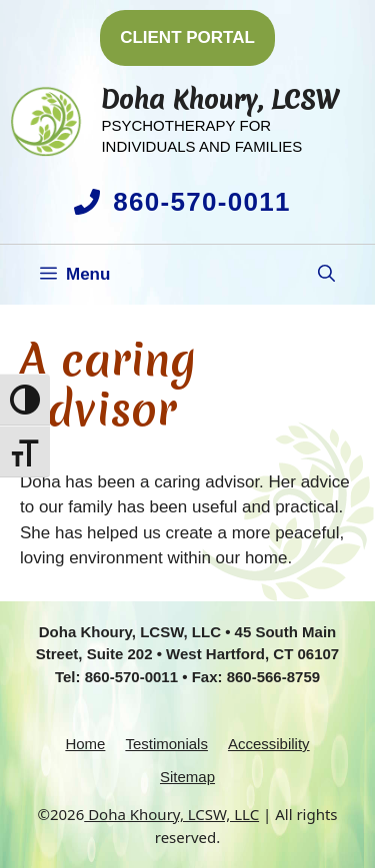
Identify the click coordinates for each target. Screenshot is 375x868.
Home (85, 744)
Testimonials (166, 744)
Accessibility (269, 744)
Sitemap (187, 777)
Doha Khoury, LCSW (220, 100)
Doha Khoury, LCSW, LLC (171, 814)
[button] (326, 275)
